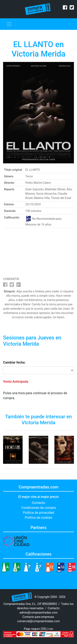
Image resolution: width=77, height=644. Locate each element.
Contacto (38, 503)
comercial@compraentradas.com (38, 621)
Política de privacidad (38, 513)
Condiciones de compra (38, 508)
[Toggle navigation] (9, 24)
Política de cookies (39, 518)
